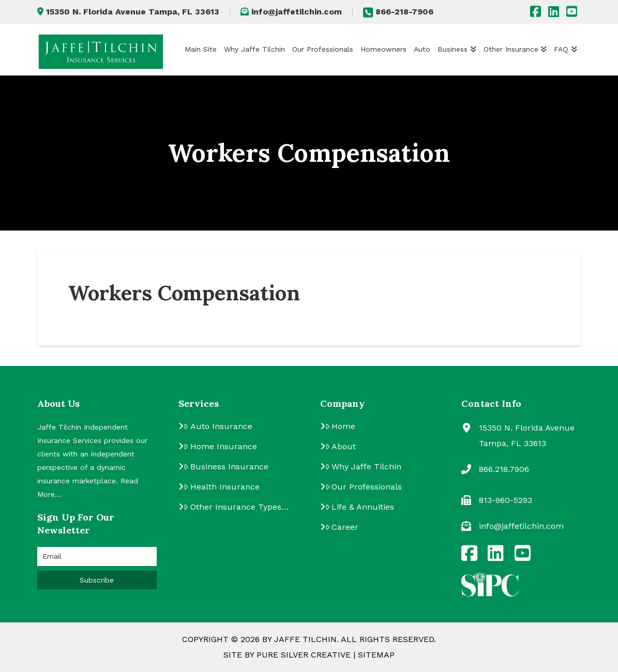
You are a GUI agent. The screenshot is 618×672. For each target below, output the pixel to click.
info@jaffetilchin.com (291, 12)
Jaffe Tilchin (305, 639)
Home (341, 426)
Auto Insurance (218, 426)
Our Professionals (364, 487)
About (341, 446)
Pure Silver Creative (304, 655)
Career (342, 527)
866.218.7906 (504, 469)
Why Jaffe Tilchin (364, 467)
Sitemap (376, 655)
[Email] (97, 556)
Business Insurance (226, 467)
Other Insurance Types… (236, 507)
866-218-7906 (398, 12)
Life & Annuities (360, 507)
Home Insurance (220, 446)
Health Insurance (222, 487)
